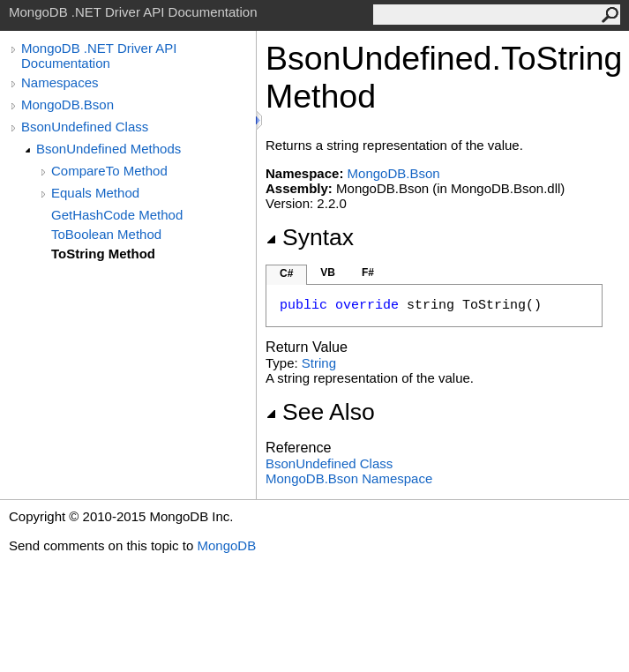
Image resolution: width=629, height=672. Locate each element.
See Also (320, 412)
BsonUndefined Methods (109, 149)
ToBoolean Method (106, 234)
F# (368, 273)
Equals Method (95, 193)
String (319, 363)
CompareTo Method (109, 171)
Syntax (310, 237)
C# (286, 273)
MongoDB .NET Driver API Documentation (99, 56)
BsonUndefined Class (85, 127)
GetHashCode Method (117, 215)
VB (328, 273)
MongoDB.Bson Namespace (349, 478)
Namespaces (60, 82)
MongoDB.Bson (67, 105)
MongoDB (226, 545)
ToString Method (103, 254)
